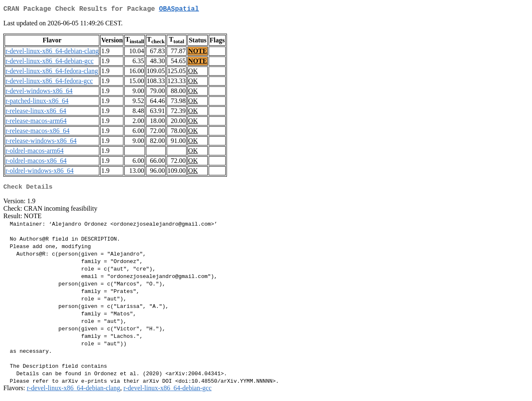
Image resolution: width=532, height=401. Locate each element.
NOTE (198, 53)
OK (193, 73)
